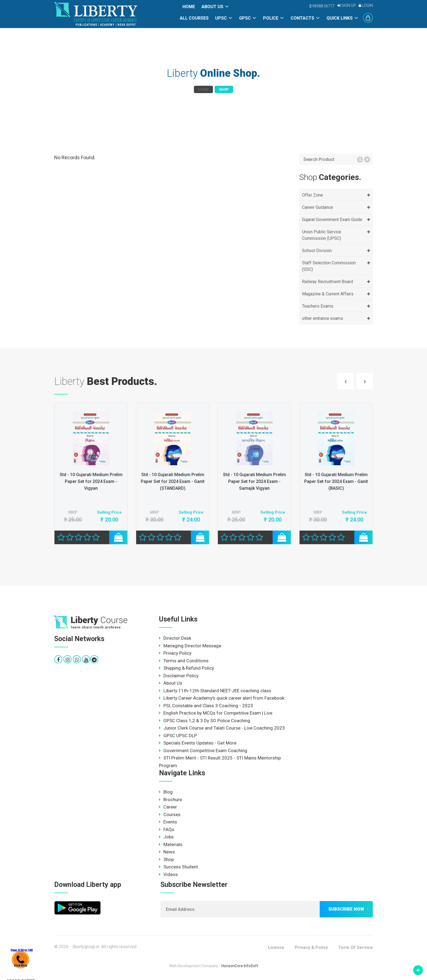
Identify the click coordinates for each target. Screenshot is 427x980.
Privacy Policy (175, 653)
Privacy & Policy (311, 947)
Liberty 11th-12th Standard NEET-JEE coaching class (215, 691)
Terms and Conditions (184, 661)
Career (168, 807)
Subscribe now (346, 909)
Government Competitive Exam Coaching (203, 751)
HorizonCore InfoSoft (240, 966)
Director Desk (175, 638)
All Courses (194, 18)
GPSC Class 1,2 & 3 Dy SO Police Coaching (205, 721)
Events (168, 822)
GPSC (245, 18)
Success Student (179, 867)
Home (189, 7)
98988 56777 (322, 6)
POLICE (271, 18)
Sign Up (347, 5)
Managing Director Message (190, 646)
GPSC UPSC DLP (178, 736)
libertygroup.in (86, 947)
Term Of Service (356, 947)
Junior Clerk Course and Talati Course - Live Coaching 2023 (222, 728)
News (167, 852)
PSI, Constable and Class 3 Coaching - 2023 (206, 706)
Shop (166, 859)
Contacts (302, 18)
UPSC (221, 18)
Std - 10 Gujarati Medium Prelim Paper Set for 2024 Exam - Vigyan (173, 481)
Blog (166, 792)
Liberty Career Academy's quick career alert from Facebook (222, 698)
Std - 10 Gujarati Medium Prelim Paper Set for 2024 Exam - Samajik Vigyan (336, 481)
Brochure (170, 800)
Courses (170, 814)
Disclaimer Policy (179, 676)
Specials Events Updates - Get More (198, 743)
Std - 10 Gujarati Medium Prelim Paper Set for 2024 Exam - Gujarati (91, 481)
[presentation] (346, 381)
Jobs (166, 837)
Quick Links (340, 18)
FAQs (167, 829)
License (276, 947)
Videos (168, 874)
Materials (171, 844)
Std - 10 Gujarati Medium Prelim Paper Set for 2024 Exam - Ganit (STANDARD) (254, 481)
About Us (212, 7)
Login (366, 5)
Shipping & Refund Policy (187, 668)
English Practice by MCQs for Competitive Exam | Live (216, 713)
